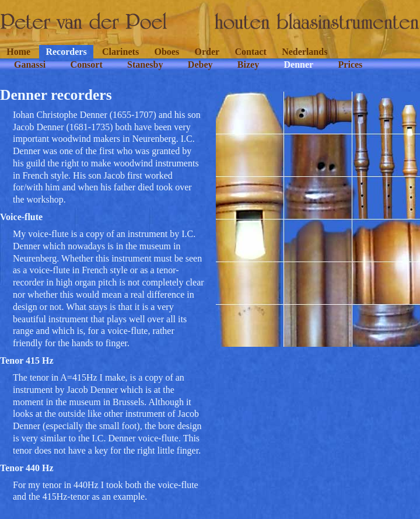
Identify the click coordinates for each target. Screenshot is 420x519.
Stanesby (145, 65)
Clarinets (120, 52)
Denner (299, 65)
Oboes (167, 52)
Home (18, 52)
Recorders (66, 52)
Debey (200, 65)
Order (207, 52)
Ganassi (30, 65)
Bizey (248, 65)
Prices (351, 65)
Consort (87, 65)
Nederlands (304, 52)
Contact (251, 52)
